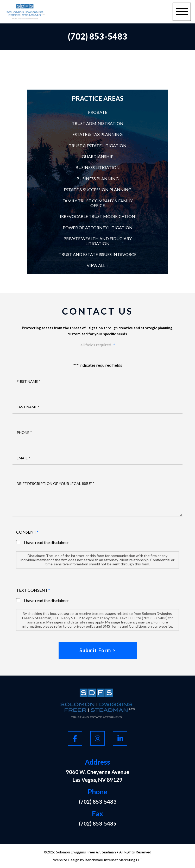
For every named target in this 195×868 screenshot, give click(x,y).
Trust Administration (98, 123)
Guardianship (98, 156)
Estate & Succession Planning (98, 189)
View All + (98, 265)
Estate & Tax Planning (97, 134)
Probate (98, 112)
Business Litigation (98, 167)
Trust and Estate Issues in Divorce (97, 254)
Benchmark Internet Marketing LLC (114, 860)
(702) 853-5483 (98, 36)
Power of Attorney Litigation (98, 227)
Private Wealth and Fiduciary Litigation (98, 241)
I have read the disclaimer (46, 542)
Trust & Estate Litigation (98, 145)
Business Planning (98, 179)
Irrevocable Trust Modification (97, 216)
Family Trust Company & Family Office (98, 203)
